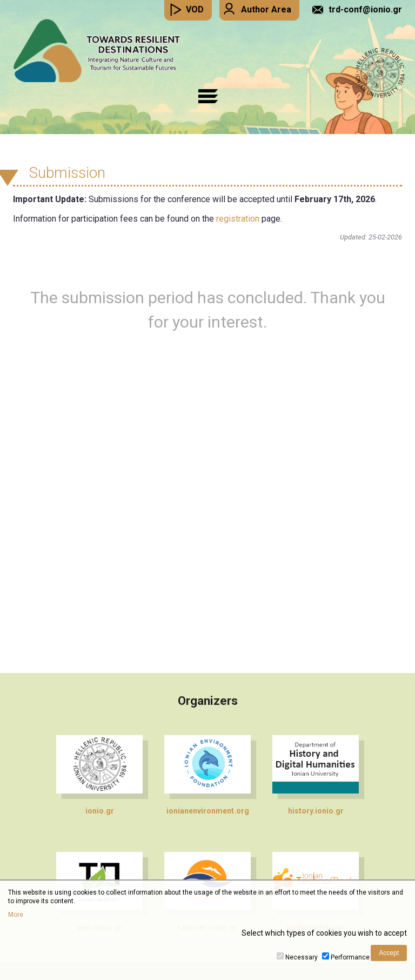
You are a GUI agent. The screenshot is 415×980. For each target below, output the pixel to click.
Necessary (302, 957)
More (16, 915)
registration (238, 219)
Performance (350, 957)
